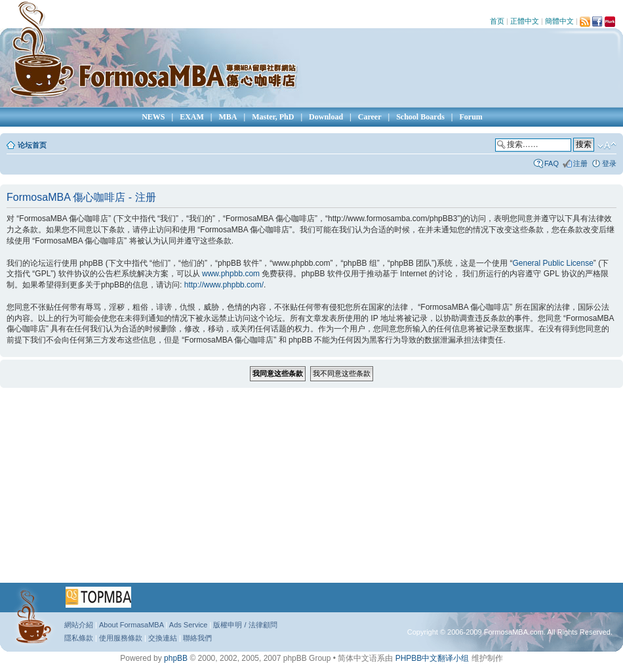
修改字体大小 (607, 146)
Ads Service (189, 625)
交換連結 (163, 638)
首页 (497, 21)
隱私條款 (79, 638)
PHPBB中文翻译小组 (432, 658)
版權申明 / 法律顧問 (245, 625)
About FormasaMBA (131, 625)
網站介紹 (79, 625)
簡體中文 (559, 21)
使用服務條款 (121, 638)
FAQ (552, 163)
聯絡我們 (197, 638)
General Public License (553, 263)
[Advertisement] (300, 490)
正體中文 (525, 21)
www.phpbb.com (231, 274)
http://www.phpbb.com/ (224, 285)
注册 (580, 163)
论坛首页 (32, 145)
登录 (609, 163)
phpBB (176, 658)
